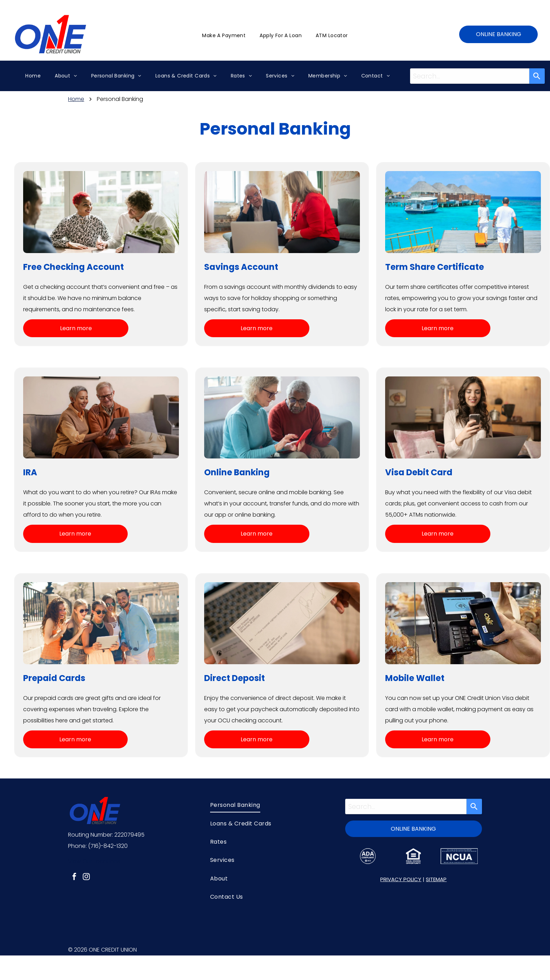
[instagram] (86, 877)
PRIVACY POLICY (401, 879)
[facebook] (74, 877)
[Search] (537, 76)
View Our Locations (94, 861)
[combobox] (470, 76)
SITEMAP (436, 879)
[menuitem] (224, 36)
